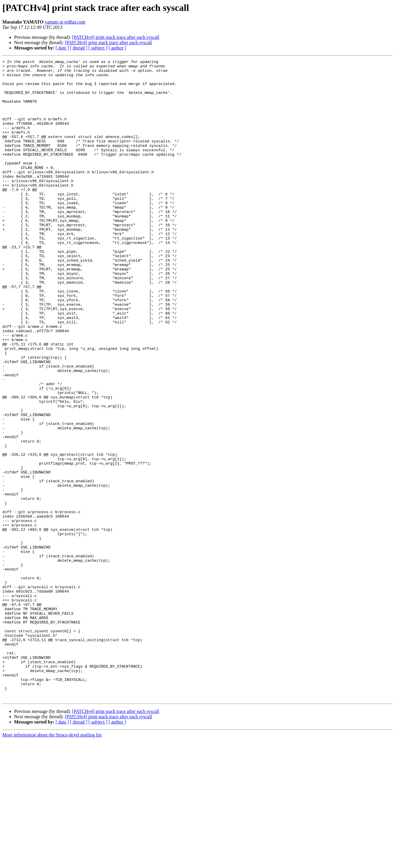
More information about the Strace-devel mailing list (52, 863)
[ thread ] (79, 48)
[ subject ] (98, 48)
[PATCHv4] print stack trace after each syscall (116, 37)
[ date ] (62, 48)
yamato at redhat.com (65, 22)
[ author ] (117, 48)
